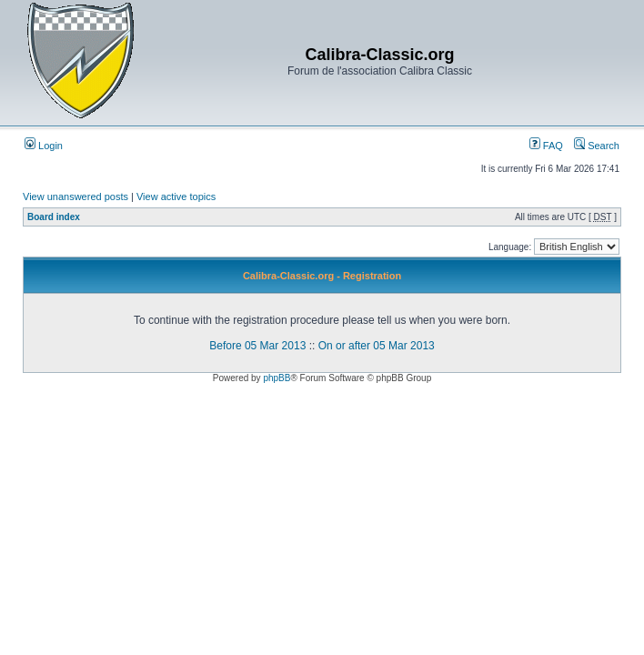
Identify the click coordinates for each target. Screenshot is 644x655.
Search (597, 146)
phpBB (277, 378)
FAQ (546, 146)
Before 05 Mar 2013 (257, 346)
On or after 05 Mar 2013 (377, 346)
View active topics (176, 196)
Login (44, 146)
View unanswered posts (75, 196)
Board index (54, 217)
